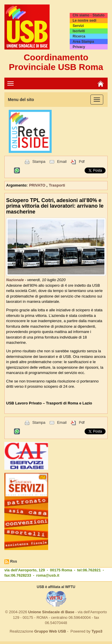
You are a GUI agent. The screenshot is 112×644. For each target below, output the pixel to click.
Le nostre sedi (84, 21)
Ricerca (79, 36)
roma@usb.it (48, 575)
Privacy (79, 47)
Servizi (78, 26)
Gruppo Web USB (50, 631)
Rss (14, 561)
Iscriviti (79, 31)
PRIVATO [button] (38, 185)
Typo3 (97, 631)
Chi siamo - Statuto (89, 15)
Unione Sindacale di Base (51, 612)
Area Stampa (83, 42)
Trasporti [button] (57, 185)
